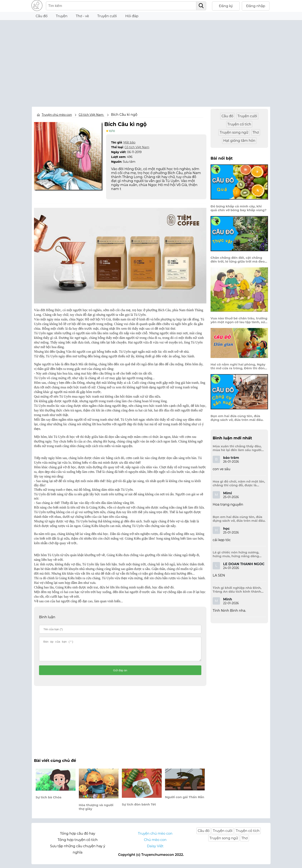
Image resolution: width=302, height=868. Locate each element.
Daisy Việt (155, 850)
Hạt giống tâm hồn (239, 141)
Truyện (62, 16)
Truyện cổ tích (239, 124)
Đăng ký (226, 6)
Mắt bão (129, 142)
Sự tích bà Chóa (49, 801)
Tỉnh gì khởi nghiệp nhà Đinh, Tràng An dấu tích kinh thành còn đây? (237, 590)
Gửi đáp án (120, 674)
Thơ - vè (82, 16)
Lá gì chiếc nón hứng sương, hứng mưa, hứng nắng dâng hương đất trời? (236, 554)
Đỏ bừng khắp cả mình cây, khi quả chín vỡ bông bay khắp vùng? (239, 208)
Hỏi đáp (132, 16)
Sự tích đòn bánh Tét (139, 808)
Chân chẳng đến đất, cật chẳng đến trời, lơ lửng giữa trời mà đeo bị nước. (238, 260)
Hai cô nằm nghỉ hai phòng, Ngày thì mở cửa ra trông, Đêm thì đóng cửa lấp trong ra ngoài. (239, 366)
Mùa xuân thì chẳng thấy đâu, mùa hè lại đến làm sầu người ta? (237, 448)
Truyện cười (107, 16)
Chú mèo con (155, 844)
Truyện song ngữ (234, 132)
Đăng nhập (256, 6)
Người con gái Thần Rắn (185, 801)
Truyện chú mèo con (57, 115)
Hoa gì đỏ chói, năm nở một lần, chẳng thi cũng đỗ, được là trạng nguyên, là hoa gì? (239, 483)
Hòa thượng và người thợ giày (96, 811)
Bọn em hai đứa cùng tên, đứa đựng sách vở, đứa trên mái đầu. (237, 418)
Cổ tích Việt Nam (137, 147)
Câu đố (42, 16)
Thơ (256, 132)
